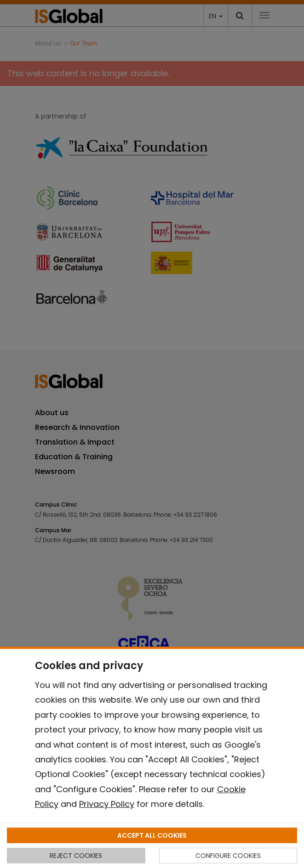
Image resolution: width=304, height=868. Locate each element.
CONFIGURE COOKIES (228, 856)
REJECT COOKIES (76, 856)
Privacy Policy (107, 804)
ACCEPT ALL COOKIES (152, 835)
